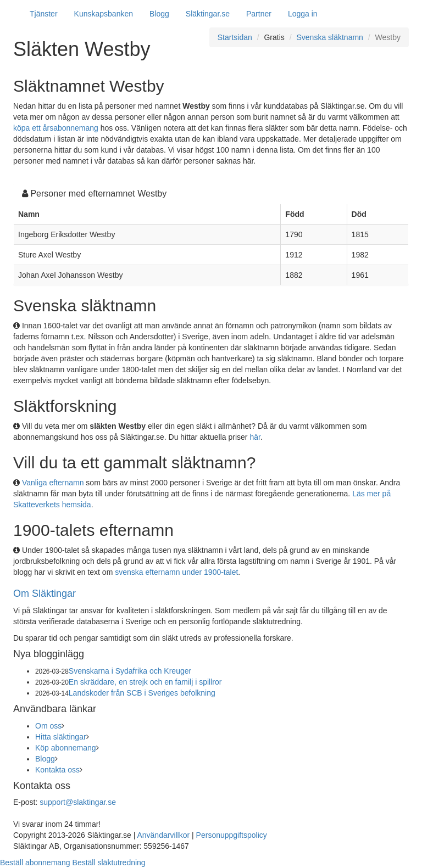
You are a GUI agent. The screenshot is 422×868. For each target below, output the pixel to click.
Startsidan (235, 37)
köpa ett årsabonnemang (56, 128)
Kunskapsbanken (104, 14)
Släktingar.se (208, 14)
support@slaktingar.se (78, 802)
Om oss (48, 726)
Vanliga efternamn (53, 483)
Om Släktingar (45, 593)
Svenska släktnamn (329, 37)
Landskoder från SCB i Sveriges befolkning (142, 693)
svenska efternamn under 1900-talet (176, 572)
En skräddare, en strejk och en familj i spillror (145, 682)
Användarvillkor (163, 835)
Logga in (303, 14)
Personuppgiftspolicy (232, 835)
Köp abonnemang (66, 748)
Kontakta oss (57, 770)
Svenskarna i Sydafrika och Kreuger (130, 671)
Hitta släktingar (61, 737)
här (255, 437)
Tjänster (44, 14)
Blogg (159, 14)
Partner (259, 14)
